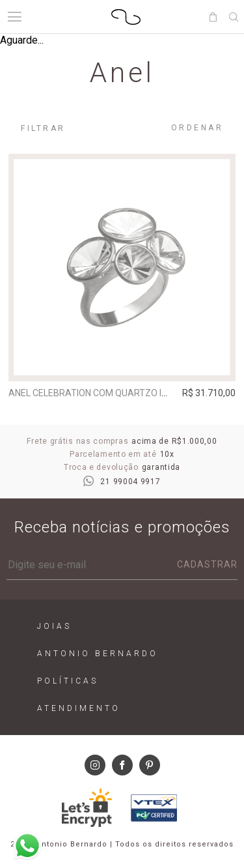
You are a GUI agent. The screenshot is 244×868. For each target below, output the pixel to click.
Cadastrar (207, 564)
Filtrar (43, 128)
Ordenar (197, 128)
